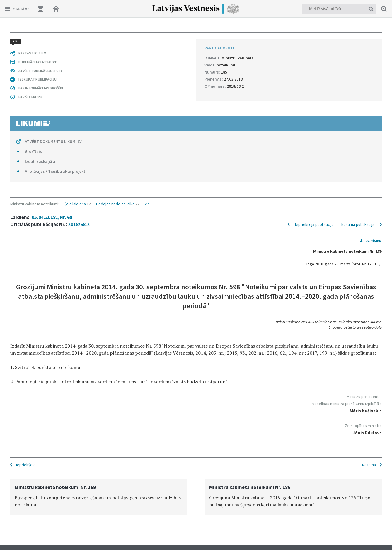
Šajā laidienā (75, 204)
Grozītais (33, 151)
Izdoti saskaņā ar (41, 161)
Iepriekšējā (26, 465)
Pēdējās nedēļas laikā (115, 204)
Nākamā (369, 465)
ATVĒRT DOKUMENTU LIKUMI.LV (53, 141)
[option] (99, 497)
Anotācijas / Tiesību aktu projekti (56, 171)
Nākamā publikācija (358, 224)
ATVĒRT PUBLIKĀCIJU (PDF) (40, 71)
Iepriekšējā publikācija (314, 224)
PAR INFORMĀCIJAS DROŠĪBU (41, 88)
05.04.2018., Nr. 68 (52, 217)
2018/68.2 (79, 224)
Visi (148, 204)
